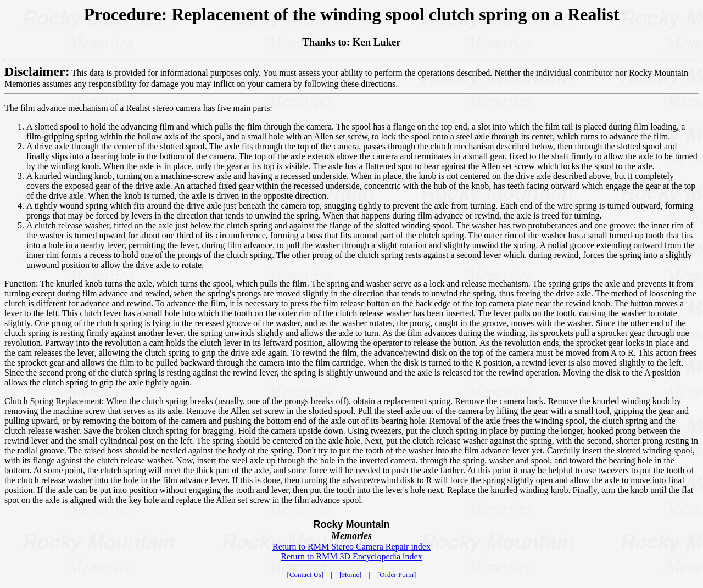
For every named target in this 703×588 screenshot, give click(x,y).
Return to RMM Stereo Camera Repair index (351, 547)
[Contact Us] (306, 575)
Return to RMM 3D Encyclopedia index (351, 556)
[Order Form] (397, 575)
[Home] (350, 575)
